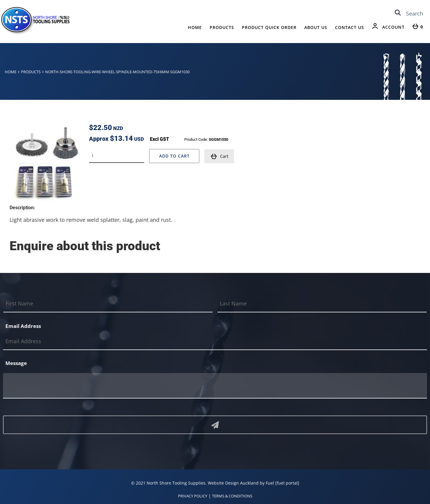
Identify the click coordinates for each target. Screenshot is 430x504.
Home (195, 27)
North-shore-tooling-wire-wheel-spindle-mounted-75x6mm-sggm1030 (117, 72)
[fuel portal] (287, 483)
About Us (316, 27)
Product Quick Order (269, 27)
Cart (219, 156)
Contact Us (350, 27)
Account (393, 27)
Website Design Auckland (233, 483)
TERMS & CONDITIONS (232, 496)
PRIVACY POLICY (193, 496)
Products (222, 27)
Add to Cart (174, 156)
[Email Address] (215, 342)
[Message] (215, 386)
